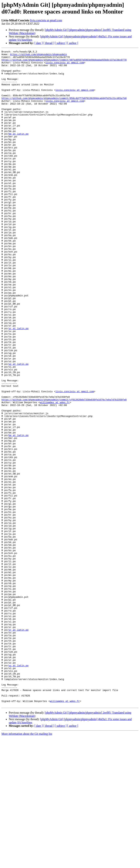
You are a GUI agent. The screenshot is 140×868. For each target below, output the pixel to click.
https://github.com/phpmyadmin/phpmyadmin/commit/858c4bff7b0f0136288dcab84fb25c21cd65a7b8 (64, 108)
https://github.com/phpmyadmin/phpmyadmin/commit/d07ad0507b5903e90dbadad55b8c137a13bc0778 (64, 62)
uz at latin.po (19, 427)
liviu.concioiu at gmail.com (46, 20)
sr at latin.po (19, 384)
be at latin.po (19, 151)
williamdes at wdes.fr (55, 473)
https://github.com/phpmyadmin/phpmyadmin (38, 55)
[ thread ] (49, 43)
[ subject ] (61, 43)
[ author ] (73, 43)
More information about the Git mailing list (27, 865)
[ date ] (39, 43)
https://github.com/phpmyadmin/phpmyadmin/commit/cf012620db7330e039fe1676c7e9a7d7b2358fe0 (64, 470)
